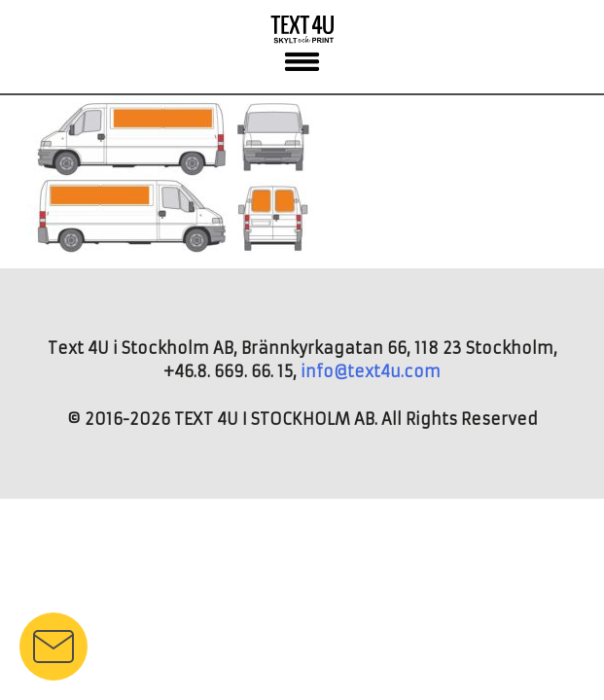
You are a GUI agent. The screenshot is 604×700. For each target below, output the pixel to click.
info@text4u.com (371, 371)
